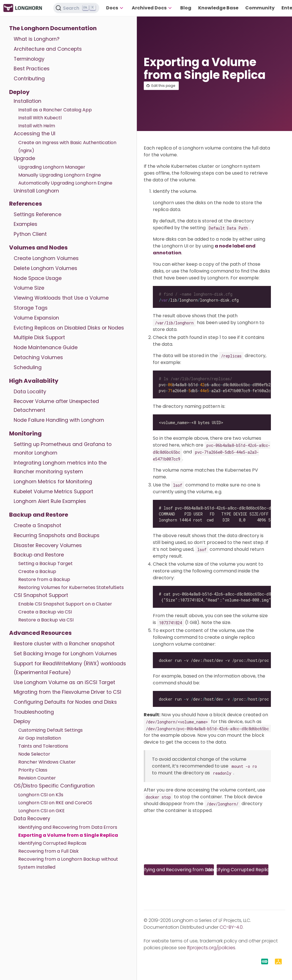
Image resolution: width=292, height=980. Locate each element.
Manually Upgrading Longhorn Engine (60, 175)
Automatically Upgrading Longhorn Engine (65, 183)
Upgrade (24, 158)
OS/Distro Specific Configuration (54, 786)
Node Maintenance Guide (46, 347)
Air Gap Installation (40, 738)
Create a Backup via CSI (45, 612)
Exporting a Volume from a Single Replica (68, 835)
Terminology (29, 59)
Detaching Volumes (38, 357)
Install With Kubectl (40, 118)
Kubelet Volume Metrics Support (53, 492)
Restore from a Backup (44, 579)
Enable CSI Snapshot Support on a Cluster (65, 604)
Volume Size (29, 288)
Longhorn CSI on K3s (41, 795)
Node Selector (34, 754)
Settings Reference (37, 214)
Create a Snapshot (37, 525)
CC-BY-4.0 (231, 927)
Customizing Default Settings (50, 730)
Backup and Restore (39, 515)
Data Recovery (32, 819)
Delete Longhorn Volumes (45, 268)
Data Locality (30, 392)
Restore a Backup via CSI (46, 620)
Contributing (29, 79)
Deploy (19, 92)
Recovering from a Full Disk (48, 851)
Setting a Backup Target (45, 563)
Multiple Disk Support (39, 337)
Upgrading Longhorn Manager (52, 167)
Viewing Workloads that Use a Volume (61, 298)
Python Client (30, 234)
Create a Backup (37, 571)
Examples (26, 224)
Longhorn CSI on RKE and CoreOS (55, 803)
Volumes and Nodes (38, 247)
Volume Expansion (36, 318)
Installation (28, 101)
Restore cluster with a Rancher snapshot (64, 644)
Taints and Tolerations (43, 746)
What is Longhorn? (36, 39)
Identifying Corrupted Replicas (52, 843)
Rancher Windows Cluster (47, 762)
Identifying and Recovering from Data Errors (68, 827)
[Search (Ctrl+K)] (76, 8)
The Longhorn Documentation (53, 28)
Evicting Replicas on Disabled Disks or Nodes (69, 328)
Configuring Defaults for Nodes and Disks (65, 702)
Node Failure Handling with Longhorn (59, 420)
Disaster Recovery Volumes (48, 545)
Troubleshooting (34, 712)
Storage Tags (31, 308)
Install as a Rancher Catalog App (55, 110)
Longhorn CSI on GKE (41, 811)
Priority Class (33, 770)
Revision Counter (37, 778)
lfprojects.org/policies (211, 948)
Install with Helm (37, 126)
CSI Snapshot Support (41, 595)
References (26, 204)
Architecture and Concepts (48, 49)
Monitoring (25, 433)
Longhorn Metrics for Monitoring (53, 482)
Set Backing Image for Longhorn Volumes (65, 654)
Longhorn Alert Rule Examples (50, 501)
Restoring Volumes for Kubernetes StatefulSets (71, 587)
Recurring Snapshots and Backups (57, 535)
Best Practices (32, 69)
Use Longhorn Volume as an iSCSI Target (64, 682)
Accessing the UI (35, 134)
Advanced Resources (40, 633)
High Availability (34, 381)
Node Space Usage (38, 278)
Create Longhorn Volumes (46, 258)
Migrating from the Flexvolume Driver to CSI (67, 692)
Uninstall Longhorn (36, 191)
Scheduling (28, 367)
